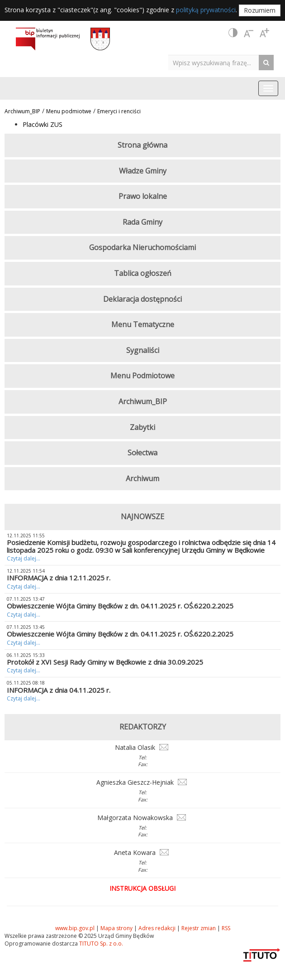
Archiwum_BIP (22, 111)
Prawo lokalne (143, 196)
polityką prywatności (206, 10)
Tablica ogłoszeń (143, 273)
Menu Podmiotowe (142, 376)
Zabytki (142, 427)
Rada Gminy (142, 222)
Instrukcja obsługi (142, 888)
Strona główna (142, 145)
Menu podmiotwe (69, 111)
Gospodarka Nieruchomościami (142, 247)
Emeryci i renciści (119, 111)
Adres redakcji (157, 928)
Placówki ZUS (43, 124)
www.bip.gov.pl (75, 928)
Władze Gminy (143, 171)
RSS (226, 928)
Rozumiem (260, 10)
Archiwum (142, 478)
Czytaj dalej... (24, 558)
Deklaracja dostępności (142, 299)
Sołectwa (142, 453)
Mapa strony (116, 928)
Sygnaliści (143, 350)
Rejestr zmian (199, 928)
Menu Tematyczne (143, 324)
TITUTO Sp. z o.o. (100, 944)
